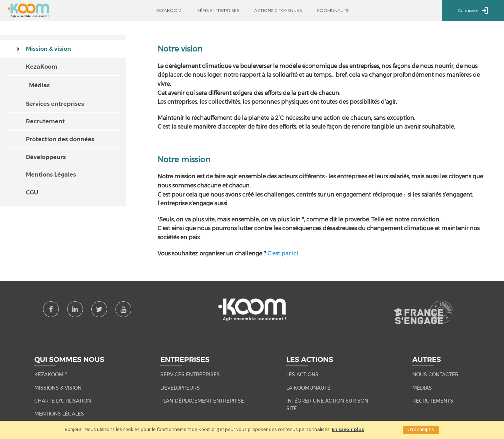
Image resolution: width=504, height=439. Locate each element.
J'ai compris (421, 430)
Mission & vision (48, 49)
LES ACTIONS (302, 375)
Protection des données (60, 139)
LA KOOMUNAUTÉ (308, 388)
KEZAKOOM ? (51, 375)
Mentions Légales (51, 175)
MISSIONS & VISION (58, 388)
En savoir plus (348, 429)
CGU (32, 193)
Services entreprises (55, 104)
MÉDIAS (422, 388)
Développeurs (46, 157)
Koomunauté (333, 10)
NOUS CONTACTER (435, 375)
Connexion (473, 11)
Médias (39, 85)
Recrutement (45, 121)
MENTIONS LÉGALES (59, 414)
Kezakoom (168, 10)
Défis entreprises (218, 10)
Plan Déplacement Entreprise (202, 401)
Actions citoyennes (278, 10)
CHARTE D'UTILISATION (63, 401)
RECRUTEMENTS (433, 401)
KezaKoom (42, 67)
